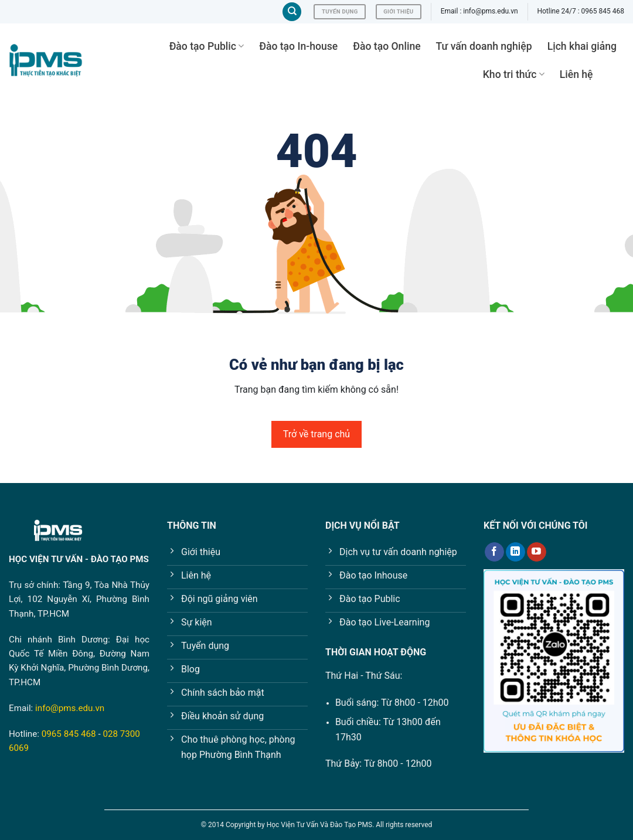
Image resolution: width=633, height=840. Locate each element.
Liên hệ (576, 74)
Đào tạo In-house (298, 46)
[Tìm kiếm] (292, 12)
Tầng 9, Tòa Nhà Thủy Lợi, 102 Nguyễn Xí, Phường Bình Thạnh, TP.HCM (79, 599)
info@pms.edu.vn (70, 708)
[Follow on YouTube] (537, 552)
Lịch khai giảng (582, 46)
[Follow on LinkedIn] (515, 552)
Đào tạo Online (387, 46)
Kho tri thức (514, 74)
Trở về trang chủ (316, 434)
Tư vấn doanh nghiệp (484, 46)
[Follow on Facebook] (494, 552)
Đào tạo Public (207, 46)
